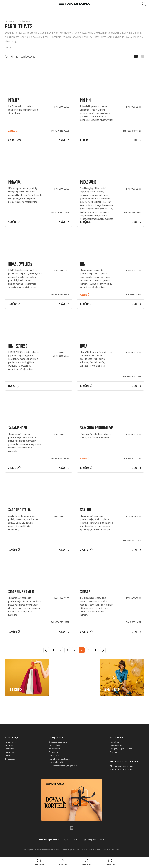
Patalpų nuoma (117, 746)
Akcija (11, 131)
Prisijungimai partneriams (124, 762)
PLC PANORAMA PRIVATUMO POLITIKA (104, 851)
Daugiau (9, 47)
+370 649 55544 (62, 213)
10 (90, 651)
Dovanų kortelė (56, 763)
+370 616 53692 (134, 376)
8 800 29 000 (135, 295)
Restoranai (10, 746)
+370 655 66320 (134, 131)
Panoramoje (12, 738)
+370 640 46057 (62, 458)
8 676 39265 (135, 622)
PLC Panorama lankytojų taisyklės (64, 767)
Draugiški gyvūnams (58, 743)
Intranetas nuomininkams (121, 770)
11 (98, 651)
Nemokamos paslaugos (60, 760)
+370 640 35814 (134, 540)
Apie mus (114, 753)
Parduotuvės (11, 743)
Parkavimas (54, 753)
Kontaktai (114, 743)
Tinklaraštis (10, 760)
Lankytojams (56, 738)
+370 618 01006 (62, 131)
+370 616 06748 (62, 295)
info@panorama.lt (94, 841)
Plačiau (62, 140)
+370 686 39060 (72, 841)
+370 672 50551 (62, 622)
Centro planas (55, 756)
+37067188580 (134, 458)
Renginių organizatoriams (122, 750)
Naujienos (9, 753)
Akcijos (8, 756)
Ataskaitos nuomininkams (122, 767)
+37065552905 (134, 213)
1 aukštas (85, 140)
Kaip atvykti (54, 750)
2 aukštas (13, 140)
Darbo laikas (54, 746)
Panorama (10, 21)
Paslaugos (10, 750)
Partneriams (117, 738)
